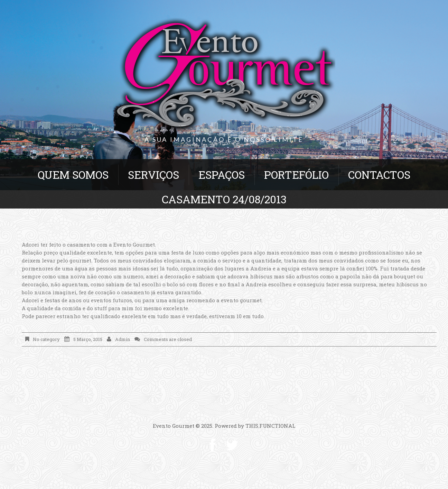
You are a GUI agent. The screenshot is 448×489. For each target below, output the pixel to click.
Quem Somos (73, 175)
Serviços (153, 175)
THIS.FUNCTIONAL (270, 426)
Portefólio (296, 175)
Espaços (222, 175)
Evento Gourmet (174, 426)
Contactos (379, 175)
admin (123, 339)
